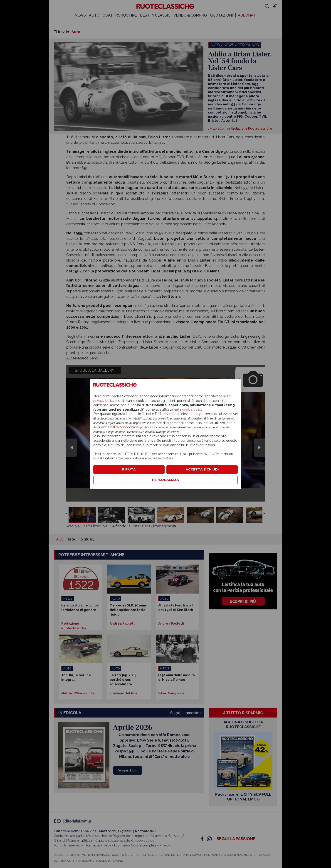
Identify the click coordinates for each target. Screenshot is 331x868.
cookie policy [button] (192, 410)
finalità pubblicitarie (124, 427)
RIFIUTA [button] (129, 469)
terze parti (170, 414)
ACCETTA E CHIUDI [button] (202, 469)
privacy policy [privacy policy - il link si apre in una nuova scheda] (104, 401)
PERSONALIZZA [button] (165, 480)
